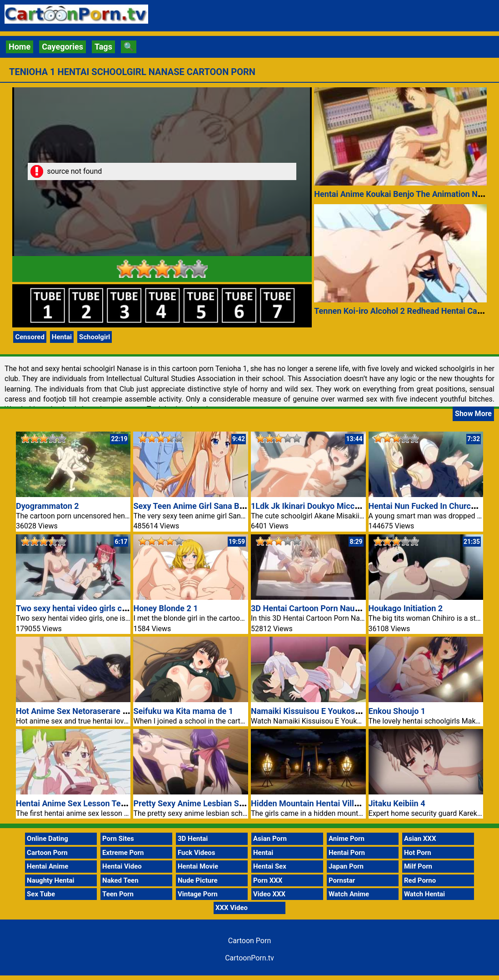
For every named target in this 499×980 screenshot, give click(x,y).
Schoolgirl (95, 337)
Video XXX (269, 894)
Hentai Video (122, 866)
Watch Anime (349, 894)
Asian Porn (270, 839)
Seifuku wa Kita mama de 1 (183, 711)
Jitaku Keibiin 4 (397, 803)
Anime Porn (347, 839)
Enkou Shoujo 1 (397, 711)
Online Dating (47, 839)
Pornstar (342, 880)
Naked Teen (120, 880)
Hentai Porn (347, 853)
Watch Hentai (424, 894)
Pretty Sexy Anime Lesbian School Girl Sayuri (216, 803)
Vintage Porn (198, 894)
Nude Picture (198, 880)
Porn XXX (268, 880)
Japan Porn (346, 866)
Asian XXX (420, 839)
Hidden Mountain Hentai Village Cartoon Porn (334, 803)
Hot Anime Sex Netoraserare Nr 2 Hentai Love (100, 711)
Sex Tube (41, 894)
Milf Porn (418, 866)
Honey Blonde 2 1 (165, 608)
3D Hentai (193, 839)
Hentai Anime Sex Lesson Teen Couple (87, 803)
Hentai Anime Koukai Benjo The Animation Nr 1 (401, 194)
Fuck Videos (197, 853)
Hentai (62, 337)
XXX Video (232, 908)
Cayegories (62, 47)
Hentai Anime (47, 866)
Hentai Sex (270, 866)
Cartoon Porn (47, 853)
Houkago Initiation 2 (406, 608)
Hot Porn (418, 853)
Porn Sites (118, 839)
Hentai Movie (198, 866)
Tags (103, 47)
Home (20, 47)
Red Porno (420, 880)
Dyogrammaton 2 (47, 506)
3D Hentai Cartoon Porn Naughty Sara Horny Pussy (344, 608)
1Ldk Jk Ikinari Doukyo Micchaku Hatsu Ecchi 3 (338, 506)
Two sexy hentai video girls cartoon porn (90, 608)
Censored (30, 337)
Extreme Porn (123, 853)
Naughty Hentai (51, 880)
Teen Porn (118, 894)
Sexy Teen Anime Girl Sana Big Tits (197, 506)
